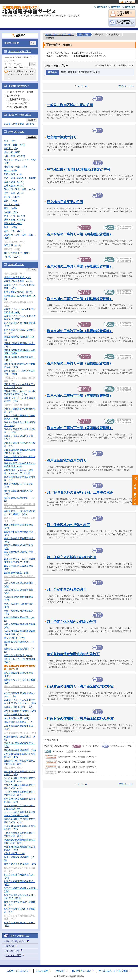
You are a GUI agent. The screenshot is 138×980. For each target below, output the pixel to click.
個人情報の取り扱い (81, 971)
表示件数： (123, 65)
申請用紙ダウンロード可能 (19, 92)
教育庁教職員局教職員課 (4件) (20, 864)
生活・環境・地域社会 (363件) (20, 178)
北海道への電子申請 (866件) (19, 124)
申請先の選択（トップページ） (60, 35)
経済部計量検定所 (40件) (17, 714)
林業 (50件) (10, 208)
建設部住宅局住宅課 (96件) (18, 655)
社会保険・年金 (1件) (15, 167)
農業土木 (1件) (12, 204)
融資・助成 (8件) (13, 223)
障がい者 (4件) (12, 152)
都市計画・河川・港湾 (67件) (19, 189)
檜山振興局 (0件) (13, 768)
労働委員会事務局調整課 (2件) (20, 750)
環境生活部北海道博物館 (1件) (20, 711)
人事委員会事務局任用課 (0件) (20, 733)
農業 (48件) (10, 201)
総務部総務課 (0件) (14, 274)
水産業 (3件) (11, 212)
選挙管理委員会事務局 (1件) (19, 722)
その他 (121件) (12, 257)
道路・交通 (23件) (14, 182)
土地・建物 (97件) (14, 186)
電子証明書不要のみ (18, 99)
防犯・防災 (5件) (13, 174)
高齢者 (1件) (11, 148)
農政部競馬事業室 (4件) (16, 573)
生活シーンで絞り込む (20, 115)
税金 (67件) (10, 170)
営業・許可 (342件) (14, 216)
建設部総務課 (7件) (14, 638)
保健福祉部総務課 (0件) (16, 405)
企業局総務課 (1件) (14, 853)
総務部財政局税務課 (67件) (18, 292)
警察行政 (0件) (12, 249)
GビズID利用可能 (17, 107)
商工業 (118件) (12, 197)
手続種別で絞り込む (18, 86)
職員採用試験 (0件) (14, 242)
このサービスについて (17, 971)
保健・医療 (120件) (14, 156)
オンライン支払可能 (18, 103)
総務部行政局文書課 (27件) (18, 281)
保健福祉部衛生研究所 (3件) (19, 707)
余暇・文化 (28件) (14, 231)
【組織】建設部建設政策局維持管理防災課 (80, 72)
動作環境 (10, 946)
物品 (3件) (10, 141)
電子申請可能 (12, 96)
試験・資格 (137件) (14, 220)
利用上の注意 (12, 951)
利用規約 (60, 971)
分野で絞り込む (16, 132)
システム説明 (42, 971)
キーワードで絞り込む (20, 51)
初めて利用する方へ (16, 941)
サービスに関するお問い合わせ (113, 971)
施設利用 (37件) (13, 245)
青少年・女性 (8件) (14, 145)
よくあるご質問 (13, 955)
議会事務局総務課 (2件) (16, 718)
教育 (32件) (10, 227)
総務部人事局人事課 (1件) (18, 277)
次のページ (125, 86)
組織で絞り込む (16, 264)
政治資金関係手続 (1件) (16, 253)
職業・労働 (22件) (14, 193)
